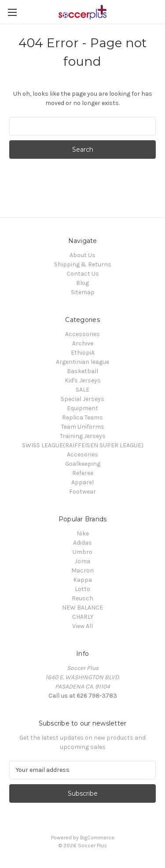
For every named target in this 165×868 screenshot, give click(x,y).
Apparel (82, 482)
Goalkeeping (83, 464)
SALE (82, 390)
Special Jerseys (82, 399)
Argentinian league (82, 362)
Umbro (82, 552)
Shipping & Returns (83, 264)
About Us (82, 255)
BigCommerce (97, 838)
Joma (82, 561)
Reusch (82, 598)
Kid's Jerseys (83, 380)
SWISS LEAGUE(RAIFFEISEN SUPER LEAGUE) (83, 445)
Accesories (82, 455)
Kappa (82, 580)
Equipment (82, 408)
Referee (83, 473)
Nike (83, 533)
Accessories (82, 334)
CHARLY (83, 617)
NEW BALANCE (82, 608)
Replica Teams (82, 417)
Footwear (82, 492)
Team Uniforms (83, 427)
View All (82, 626)
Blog (82, 283)
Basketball (82, 371)
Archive (83, 343)
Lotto (82, 589)
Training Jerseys (83, 436)
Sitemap (83, 292)
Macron (82, 571)
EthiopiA (83, 353)
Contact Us (83, 274)
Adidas (82, 543)
